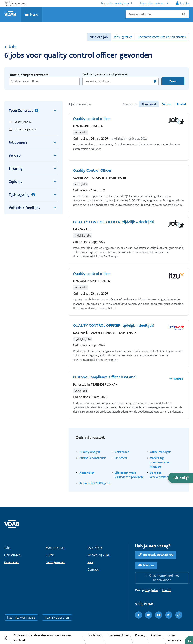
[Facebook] (139, 615)
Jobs (11, 47)
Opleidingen (12, 555)
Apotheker (87, 473)
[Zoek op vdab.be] (157, 14)
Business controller (92, 458)
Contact (93, 570)
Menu (34, 14)
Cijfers (50, 555)
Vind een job (99, 37)
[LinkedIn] (149, 615)
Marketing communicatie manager (160, 462)
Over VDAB (95, 548)
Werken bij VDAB (99, 555)
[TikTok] (179, 615)
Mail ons (149, 565)
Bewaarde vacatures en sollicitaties (162, 37)
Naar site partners (153, 3)
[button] (181, 478)
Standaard (149, 104)
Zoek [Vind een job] (173, 81)
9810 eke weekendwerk (160, 475)
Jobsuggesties (123, 37)
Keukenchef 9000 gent (95, 483)
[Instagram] (169, 615)
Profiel (181, 104)
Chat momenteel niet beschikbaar (164, 578)
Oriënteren (11, 562)
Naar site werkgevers (115, 3)
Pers (90, 562)
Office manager (160, 452)
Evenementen (55, 548)
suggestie (151, 590)
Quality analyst (90, 452)
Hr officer (121, 458)
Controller (122, 452)
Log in (184, 3)
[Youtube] (159, 615)
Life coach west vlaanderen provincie (129, 475)
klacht (167, 590)
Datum (166, 104)
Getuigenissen (55, 562)
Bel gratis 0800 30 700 (158, 555)
